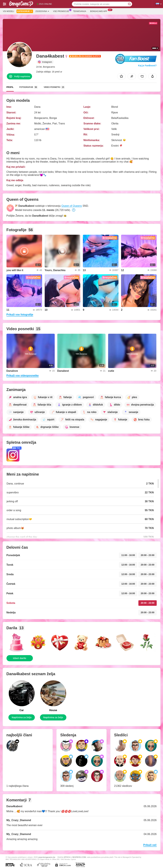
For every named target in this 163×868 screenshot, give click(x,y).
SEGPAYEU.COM (79, 857)
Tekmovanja (80, 11)
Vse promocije (62, 11)
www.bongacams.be (47, 857)
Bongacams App (99, 11)
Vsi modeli (8, 11)
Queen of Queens (72, 206)
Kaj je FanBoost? (147, 66)
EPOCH (67, 857)
